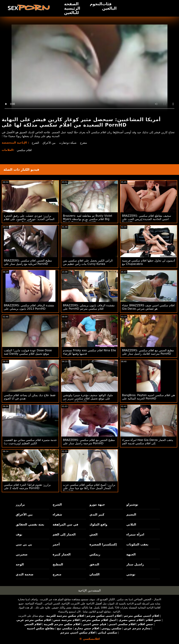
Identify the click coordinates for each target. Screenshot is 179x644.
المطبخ (58, 564)
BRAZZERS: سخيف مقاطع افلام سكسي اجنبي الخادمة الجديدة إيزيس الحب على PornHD (147, 219)
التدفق (94, 564)
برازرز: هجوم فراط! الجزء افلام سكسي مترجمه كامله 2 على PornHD (27, 486)
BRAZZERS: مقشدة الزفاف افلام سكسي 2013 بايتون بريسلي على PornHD (29, 307)
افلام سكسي (24, 150)
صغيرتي (22, 554)
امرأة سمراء (135, 534)
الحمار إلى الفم (64, 534)
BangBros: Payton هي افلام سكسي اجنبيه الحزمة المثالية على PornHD (148, 397)
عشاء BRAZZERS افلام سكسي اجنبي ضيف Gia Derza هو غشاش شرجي (148, 307)
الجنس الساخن (143, 599)
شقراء (57, 514)
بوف (19, 534)
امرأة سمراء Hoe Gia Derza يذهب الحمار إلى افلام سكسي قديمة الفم (148, 442)
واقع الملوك (98, 524)
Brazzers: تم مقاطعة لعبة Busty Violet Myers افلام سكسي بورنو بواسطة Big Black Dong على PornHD (88, 219)
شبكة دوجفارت (68, 143)
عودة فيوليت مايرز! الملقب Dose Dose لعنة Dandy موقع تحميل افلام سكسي (28, 352)
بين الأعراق (49, 143)
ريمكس (95, 554)
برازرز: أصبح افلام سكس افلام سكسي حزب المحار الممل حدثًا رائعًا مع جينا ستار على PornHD (89, 488)
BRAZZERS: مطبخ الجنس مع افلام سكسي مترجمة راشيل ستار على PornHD (89, 442)
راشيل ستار (135, 564)
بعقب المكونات (137, 544)
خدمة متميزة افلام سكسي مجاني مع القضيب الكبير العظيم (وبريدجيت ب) (30, 442)
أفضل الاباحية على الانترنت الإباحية (82, 603)
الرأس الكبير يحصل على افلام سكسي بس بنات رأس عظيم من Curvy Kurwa (88, 262)
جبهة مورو (97, 504)
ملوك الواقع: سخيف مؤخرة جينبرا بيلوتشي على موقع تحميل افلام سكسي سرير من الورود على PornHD (88, 398)
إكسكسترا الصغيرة (103, 544)
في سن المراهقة (65, 524)
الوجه (20, 564)
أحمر (56, 544)
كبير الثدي (97, 514)
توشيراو (132, 504)
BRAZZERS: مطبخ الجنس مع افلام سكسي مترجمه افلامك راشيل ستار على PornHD (148, 352)
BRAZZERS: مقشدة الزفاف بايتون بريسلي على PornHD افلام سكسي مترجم (89, 307)
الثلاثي (131, 524)
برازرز (20, 504)
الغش (94, 534)
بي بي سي (24, 544)
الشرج (35, 143)
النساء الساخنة (34, 603)
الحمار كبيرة (62, 554)
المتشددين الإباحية (90, 590)
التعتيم (131, 514)
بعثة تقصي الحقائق (30, 524)
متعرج (84, 143)
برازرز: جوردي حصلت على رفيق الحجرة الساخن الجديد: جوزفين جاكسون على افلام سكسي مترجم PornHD (29, 219)
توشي (131, 574)
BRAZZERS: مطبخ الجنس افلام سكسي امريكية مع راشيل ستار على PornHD (28, 262)
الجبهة (131, 554)
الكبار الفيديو (108, 599)
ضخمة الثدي (25, 574)
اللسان (94, 574)
